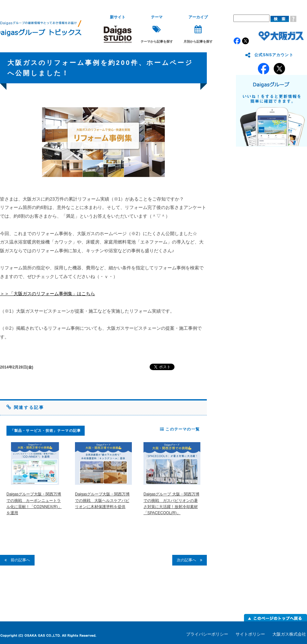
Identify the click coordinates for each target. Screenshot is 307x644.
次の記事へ (190, 560)
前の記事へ (17, 560)
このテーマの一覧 (180, 429)
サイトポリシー (250, 634)
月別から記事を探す (198, 29)
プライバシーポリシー (207, 634)
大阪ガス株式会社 (289, 634)
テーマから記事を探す (157, 29)
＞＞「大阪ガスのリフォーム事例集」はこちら (48, 294)
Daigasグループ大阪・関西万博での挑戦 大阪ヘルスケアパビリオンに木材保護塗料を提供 (102, 500)
